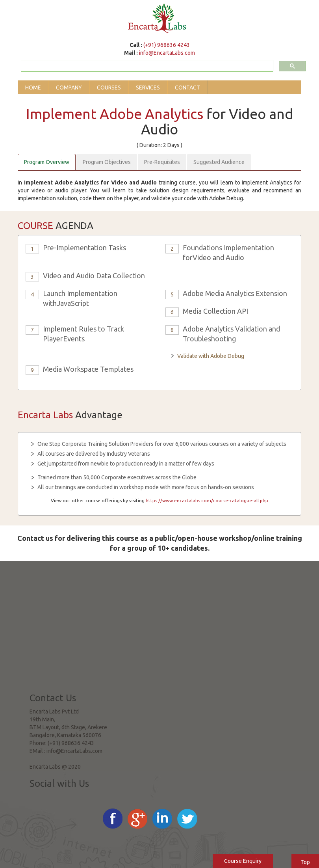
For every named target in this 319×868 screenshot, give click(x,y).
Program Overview (47, 162)
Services (148, 88)
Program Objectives (107, 162)
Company (69, 88)
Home (33, 88)
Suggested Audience (219, 162)
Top (305, 862)
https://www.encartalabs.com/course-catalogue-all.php (207, 500)
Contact (187, 88)
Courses (109, 88)
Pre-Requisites (162, 162)
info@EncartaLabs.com (167, 53)
